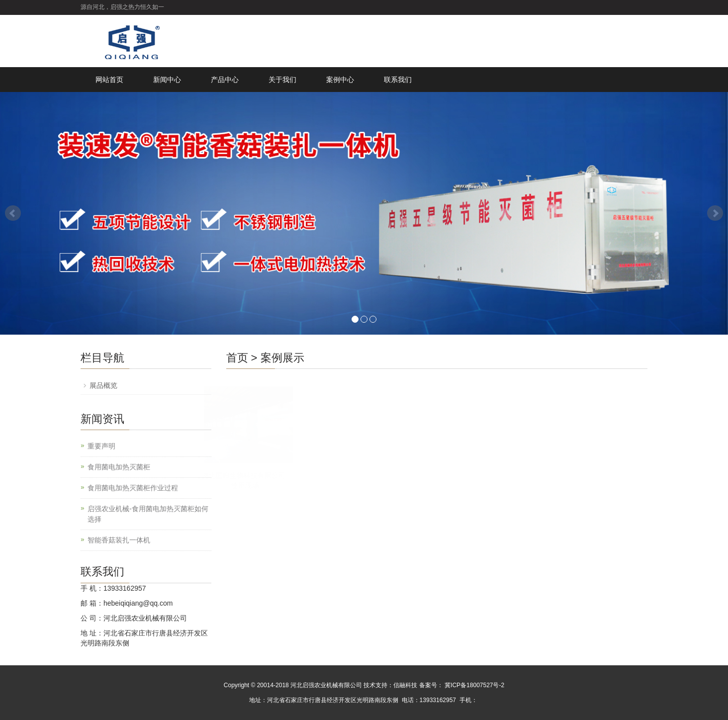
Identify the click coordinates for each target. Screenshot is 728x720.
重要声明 (101, 446)
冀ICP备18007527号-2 (474, 685)
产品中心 (225, 80)
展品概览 (103, 385)
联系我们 (398, 80)
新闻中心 (167, 80)
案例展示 (282, 358)
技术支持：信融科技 (390, 685)
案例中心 (340, 80)
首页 (237, 358)
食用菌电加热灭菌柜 (119, 467)
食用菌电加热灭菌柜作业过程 (133, 488)
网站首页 (109, 80)
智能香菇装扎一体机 (119, 540)
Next (715, 213)
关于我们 (282, 80)
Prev (13, 213)
